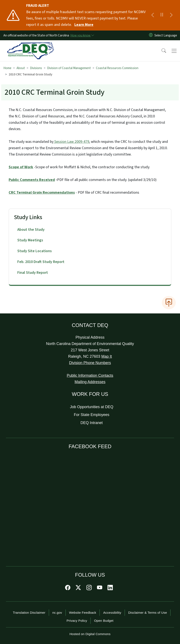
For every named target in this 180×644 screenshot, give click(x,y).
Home (7, 68)
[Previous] (153, 15)
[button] (161, 51)
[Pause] (162, 15)
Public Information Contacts (90, 376)
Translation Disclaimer (29, 613)
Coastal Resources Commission (117, 68)
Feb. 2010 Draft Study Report (41, 262)
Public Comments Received (32, 180)
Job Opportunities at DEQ (92, 407)
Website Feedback (83, 613)
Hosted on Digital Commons (90, 634)
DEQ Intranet (92, 423)
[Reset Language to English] (151, 35)
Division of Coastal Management (69, 68)
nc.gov (57, 613)
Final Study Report (33, 273)
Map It (107, 356)
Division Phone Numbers (90, 363)
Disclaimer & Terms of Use (148, 613)
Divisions (36, 68)
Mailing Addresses (90, 382)
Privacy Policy (77, 621)
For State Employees (92, 415)
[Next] (171, 15)
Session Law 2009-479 (71, 142)
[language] (167, 35)
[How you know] (82, 35)
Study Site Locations (35, 251)
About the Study (31, 230)
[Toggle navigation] (174, 51)
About (21, 68)
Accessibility (112, 613)
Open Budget (104, 621)
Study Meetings (30, 240)
